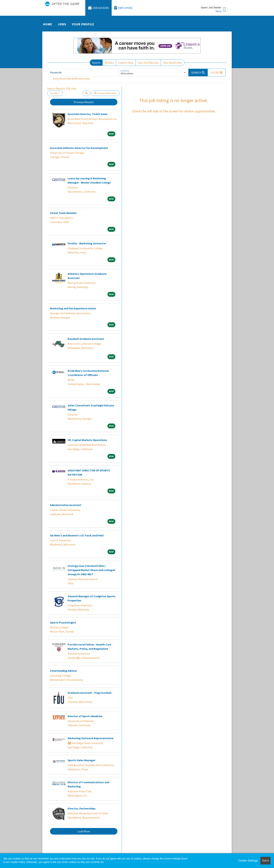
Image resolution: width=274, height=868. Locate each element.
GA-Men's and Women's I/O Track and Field (77, 535)
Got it (265, 861)
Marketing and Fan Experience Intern (73, 308)
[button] (217, 73)
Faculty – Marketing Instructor (87, 243)
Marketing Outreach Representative (91, 738)
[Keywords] (84, 73)
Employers (123, 8)
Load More (84, 831)
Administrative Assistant (66, 505)
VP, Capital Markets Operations (87, 440)
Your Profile (83, 24)
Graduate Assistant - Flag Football (90, 693)
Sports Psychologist (63, 622)
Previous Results (84, 102)
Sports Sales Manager (82, 760)
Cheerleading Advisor (64, 671)
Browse (109, 63)
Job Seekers (99, 8)
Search (96, 63)
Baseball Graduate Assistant (86, 339)
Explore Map (126, 63)
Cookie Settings (248, 861)
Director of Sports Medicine (85, 716)
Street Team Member (63, 213)
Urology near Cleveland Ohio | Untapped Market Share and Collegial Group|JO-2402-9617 (91, 570)
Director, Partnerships (82, 808)
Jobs (62, 24)
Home (48, 24)
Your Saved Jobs (173, 63)
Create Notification (105, 93)
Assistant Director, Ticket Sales (88, 114)
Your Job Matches (148, 63)
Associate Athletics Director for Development (79, 148)
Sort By (54, 93)
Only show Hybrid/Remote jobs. (72, 78)
